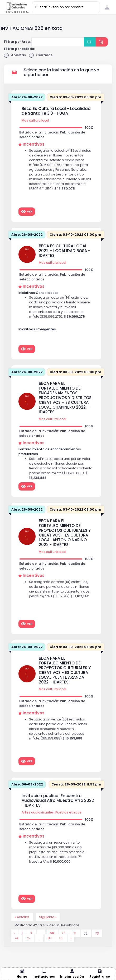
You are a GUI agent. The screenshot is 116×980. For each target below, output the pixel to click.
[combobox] (58, 42)
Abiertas (15, 55)
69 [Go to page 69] (52, 933)
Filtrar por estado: (19, 49)
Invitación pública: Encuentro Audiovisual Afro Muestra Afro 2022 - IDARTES (58, 801)
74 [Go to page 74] (17, 938)
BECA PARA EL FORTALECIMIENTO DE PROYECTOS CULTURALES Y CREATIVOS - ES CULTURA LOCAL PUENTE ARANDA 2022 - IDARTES (65, 670)
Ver (27, 212)
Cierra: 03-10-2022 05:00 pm (75, 97)
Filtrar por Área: (17, 42)
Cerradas (41, 55)
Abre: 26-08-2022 (27, 97)
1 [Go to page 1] (23, 933)
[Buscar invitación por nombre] (66, 7)
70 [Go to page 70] (64, 933)
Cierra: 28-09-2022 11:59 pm (76, 784)
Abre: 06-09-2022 (27, 784)
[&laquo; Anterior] (15, 933)
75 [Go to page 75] (28, 938)
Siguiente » (48, 917)
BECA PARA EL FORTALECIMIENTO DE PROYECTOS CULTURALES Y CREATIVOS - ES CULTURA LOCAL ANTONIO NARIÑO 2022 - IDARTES (65, 533)
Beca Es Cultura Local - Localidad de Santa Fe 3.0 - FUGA (56, 111)
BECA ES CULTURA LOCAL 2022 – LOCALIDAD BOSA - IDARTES (64, 251)
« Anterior (22, 917)
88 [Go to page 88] (62, 938)
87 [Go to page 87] (50, 938)
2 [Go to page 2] (32, 933)
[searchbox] (36, 42)
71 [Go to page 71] (75, 933)
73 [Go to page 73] (97, 933)
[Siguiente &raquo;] (71, 938)
